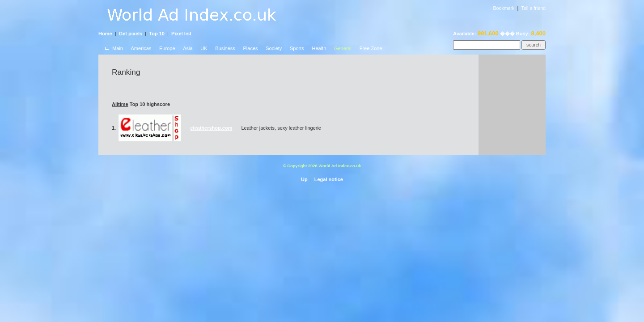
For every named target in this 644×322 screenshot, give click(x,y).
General (343, 48)
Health (319, 48)
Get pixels (131, 34)
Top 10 (157, 34)
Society (274, 48)
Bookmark (504, 8)
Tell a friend (534, 8)
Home (105, 34)
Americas (141, 48)
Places (251, 48)
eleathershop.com (211, 128)
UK (204, 48)
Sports (297, 48)
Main (118, 48)
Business (225, 48)
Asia (188, 48)
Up (304, 179)
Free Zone (371, 48)
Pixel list (181, 34)
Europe (167, 48)
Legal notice (329, 179)
